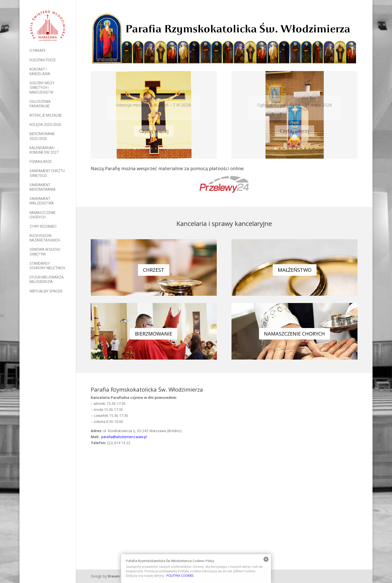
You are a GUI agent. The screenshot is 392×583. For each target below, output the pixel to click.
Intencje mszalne (46, 115)
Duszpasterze (43, 60)
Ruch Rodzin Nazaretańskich (45, 238)
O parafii (37, 51)
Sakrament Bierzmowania (42, 187)
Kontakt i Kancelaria (40, 72)
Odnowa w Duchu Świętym (45, 252)
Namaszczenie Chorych (43, 215)
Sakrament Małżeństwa (41, 201)
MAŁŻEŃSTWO (295, 270)
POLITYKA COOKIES (180, 576)
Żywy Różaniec (43, 226)
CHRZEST (154, 270)
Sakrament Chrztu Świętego (47, 173)
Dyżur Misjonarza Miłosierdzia (47, 279)
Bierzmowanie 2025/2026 (42, 136)
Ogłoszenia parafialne (40, 104)
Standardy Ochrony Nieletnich (47, 266)
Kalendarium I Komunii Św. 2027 (44, 150)
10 (173, 149)
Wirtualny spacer (46, 291)
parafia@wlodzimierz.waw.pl (123, 437)
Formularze (41, 162)
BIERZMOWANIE (154, 334)
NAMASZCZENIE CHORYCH (294, 334)
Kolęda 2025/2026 (45, 125)
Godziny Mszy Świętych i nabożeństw (42, 88)
